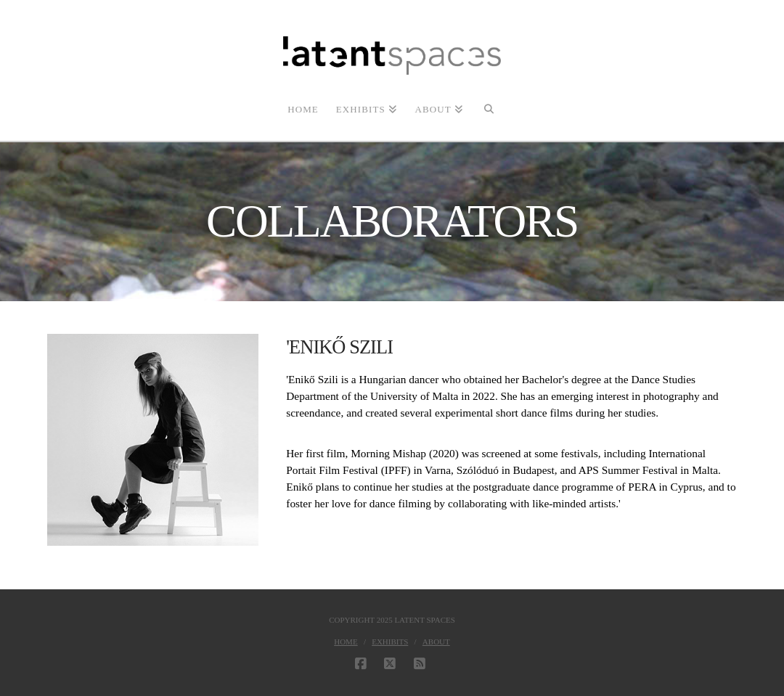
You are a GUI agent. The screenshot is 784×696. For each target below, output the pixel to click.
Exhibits (390, 642)
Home (346, 642)
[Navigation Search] (489, 108)
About (436, 642)
